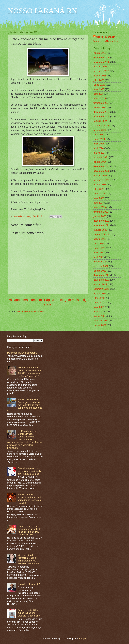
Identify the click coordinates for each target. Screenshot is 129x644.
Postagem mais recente (25, 300)
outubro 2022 (100, 230)
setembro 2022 (101, 234)
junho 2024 (99, 139)
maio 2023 (99, 198)
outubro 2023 (100, 175)
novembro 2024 (102, 117)
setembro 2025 (101, 71)
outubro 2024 (100, 121)
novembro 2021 (102, 280)
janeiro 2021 (100, 325)
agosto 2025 (100, 76)
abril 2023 (99, 203)
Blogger (82, 639)
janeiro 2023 (100, 216)
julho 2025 (99, 80)
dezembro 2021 (102, 275)
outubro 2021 (100, 284)
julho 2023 (99, 189)
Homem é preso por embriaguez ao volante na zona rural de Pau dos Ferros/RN (29, 530)
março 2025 (100, 98)
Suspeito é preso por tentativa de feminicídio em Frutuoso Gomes (30, 471)
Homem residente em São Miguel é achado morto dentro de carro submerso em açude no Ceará (25, 405)
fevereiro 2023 (101, 212)
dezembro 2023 (102, 166)
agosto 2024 (100, 130)
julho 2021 (99, 298)
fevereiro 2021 (101, 321)
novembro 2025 (102, 62)
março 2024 (100, 153)
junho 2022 (99, 248)
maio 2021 (99, 307)
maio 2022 (99, 253)
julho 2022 (99, 243)
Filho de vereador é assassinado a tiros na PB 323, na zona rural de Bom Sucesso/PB (29, 372)
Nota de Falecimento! (29, 584)
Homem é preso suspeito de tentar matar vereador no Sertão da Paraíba (30, 499)
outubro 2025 (100, 67)
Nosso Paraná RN (106, 37)
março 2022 (100, 262)
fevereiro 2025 (101, 103)
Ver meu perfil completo (106, 41)
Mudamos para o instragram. (22, 353)
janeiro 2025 (100, 107)
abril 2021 (99, 311)
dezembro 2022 (102, 221)
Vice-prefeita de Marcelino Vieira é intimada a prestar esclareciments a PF (28, 559)
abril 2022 (99, 257)
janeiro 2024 (100, 162)
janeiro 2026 (100, 53)
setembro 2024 (101, 125)
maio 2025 (99, 89)
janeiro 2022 (100, 271)
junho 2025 (99, 85)
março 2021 (100, 316)
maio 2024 (99, 144)
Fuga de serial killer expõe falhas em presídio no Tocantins (29, 613)
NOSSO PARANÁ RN (43, 11)
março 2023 (100, 207)
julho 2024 (99, 135)
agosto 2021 (100, 293)
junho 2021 (99, 303)
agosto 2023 (100, 185)
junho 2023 (99, 194)
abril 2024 (99, 148)
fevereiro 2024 (101, 157)
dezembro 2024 (102, 112)
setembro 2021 (101, 289)
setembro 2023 (101, 180)
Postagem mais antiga (72, 300)
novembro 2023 (102, 171)
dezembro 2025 (102, 57)
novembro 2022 (102, 225)
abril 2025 (99, 94)
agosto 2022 (100, 239)
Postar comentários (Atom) (31, 311)
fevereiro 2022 (101, 266)
